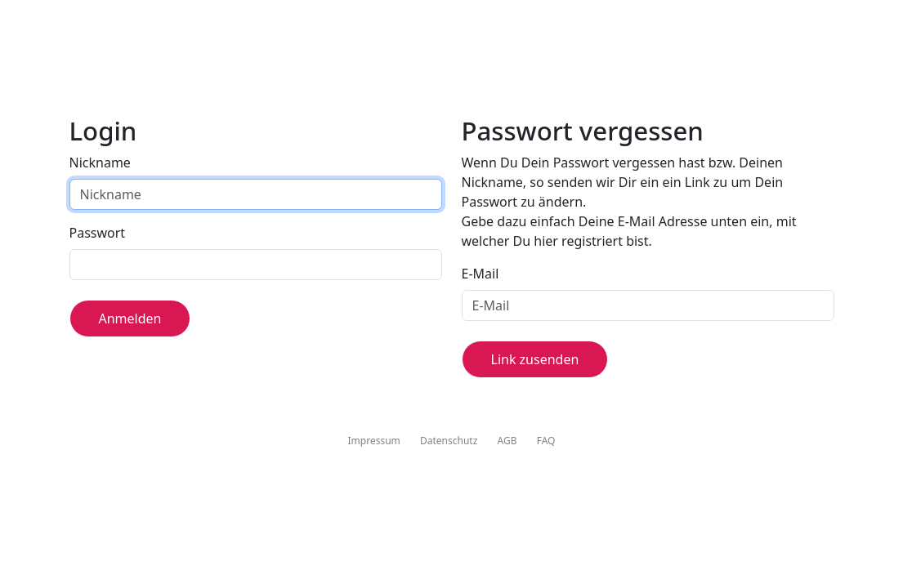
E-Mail (481, 274)
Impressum (374, 441)
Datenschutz (449, 441)
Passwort (98, 233)
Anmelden (130, 318)
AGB (507, 441)
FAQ (546, 441)
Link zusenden (535, 359)
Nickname (100, 163)
